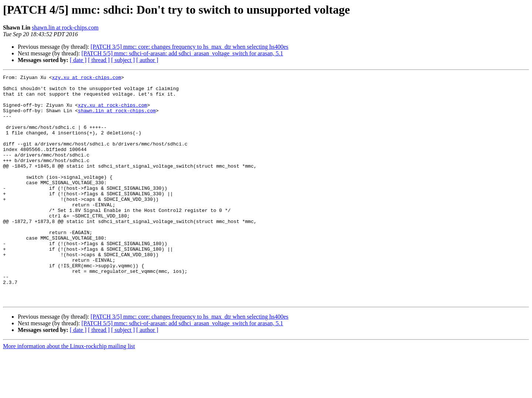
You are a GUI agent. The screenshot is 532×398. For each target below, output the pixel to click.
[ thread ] (99, 60)
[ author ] (147, 60)
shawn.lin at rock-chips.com (65, 28)
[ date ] (78, 60)
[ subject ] (123, 60)
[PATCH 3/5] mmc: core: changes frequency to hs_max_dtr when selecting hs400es (189, 47)
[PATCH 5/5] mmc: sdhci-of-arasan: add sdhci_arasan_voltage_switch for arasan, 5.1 (182, 53)
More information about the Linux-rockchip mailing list (69, 392)
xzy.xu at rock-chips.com (87, 78)
